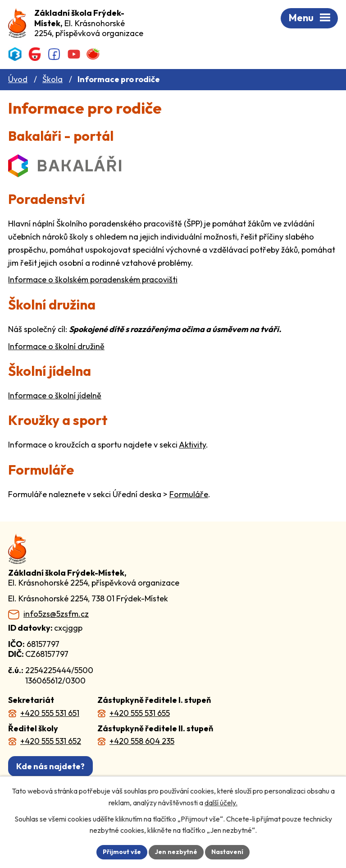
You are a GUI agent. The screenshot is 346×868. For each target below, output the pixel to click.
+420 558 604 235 (142, 741)
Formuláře (189, 494)
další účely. (221, 803)
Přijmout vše (122, 852)
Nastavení (227, 852)
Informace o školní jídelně (55, 395)
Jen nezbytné (176, 852)
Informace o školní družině (56, 346)
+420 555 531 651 (50, 713)
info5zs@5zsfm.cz (56, 614)
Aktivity (192, 445)
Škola (52, 79)
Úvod (18, 79)
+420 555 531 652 (51, 741)
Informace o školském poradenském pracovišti (93, 279)
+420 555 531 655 (140, 713)
